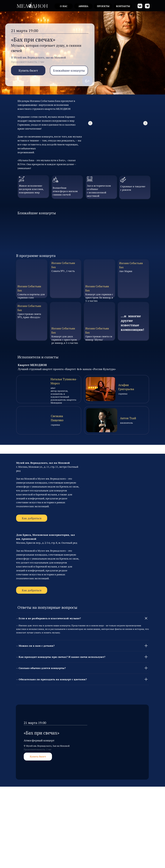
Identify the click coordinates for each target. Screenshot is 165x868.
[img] (32, 6)
